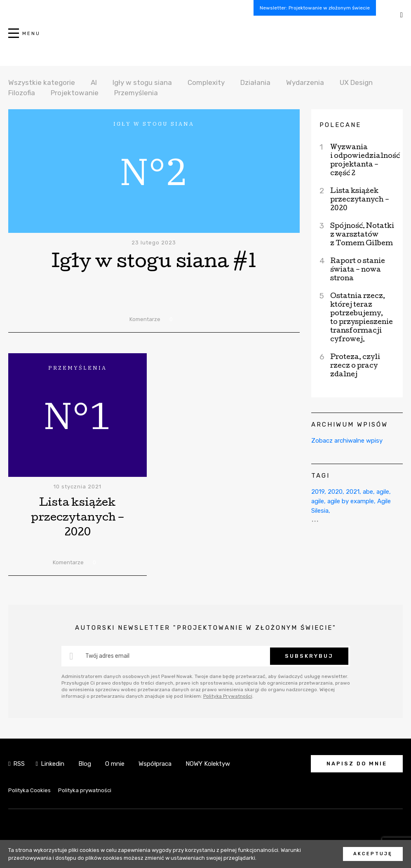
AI (94, 82)
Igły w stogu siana (142, 82)
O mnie (115, 764)
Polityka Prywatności (228, 696)
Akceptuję (373, 854)
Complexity (206, 82)
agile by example (351, 501)
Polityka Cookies (29, 790)
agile (383, 492)
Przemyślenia (136, 93)
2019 (318, 492)
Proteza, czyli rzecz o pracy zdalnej (355, 366)
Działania (255, 82)
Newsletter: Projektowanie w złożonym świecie (315, 8)
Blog (85, 764)
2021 (353, 492)
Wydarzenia (305, 82)
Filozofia (22, 93)
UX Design (356, 82)
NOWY (206, 38)
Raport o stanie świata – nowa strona (358, 270)
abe (368, 492)
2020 (335, 492)
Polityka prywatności (85, 790)
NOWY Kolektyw (208, 764)
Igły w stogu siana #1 (154, 263)
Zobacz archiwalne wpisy (347, 441)
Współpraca (155, 764)
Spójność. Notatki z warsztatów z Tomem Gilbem (362, 235)
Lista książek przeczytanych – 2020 (78, 518)
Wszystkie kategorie (42, 82)
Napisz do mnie (357, 764)
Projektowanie (75, 93)
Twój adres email (107, 656)
